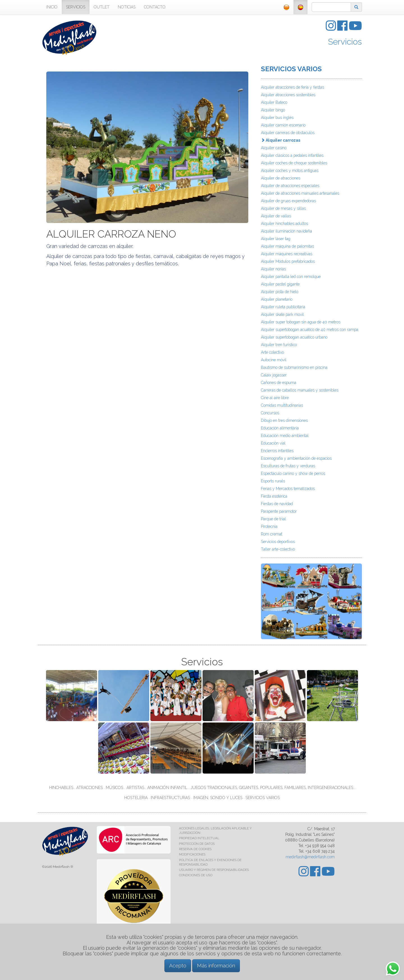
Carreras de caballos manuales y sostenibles (300, 390)
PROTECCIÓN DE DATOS (197, 844)
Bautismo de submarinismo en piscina (294, 367)
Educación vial (273, 443)
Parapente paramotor (279, 511)
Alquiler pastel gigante (280, 284)
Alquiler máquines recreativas (287, 254)
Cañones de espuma (279, 383)
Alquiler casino (274, 148)
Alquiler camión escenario (283, 125)
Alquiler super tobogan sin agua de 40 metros (301, 322)
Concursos (270, 413)
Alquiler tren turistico (279, 345)
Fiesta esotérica (274, 496)
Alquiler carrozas (281, 140)
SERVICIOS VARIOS (291, 69)
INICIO (52, 7)
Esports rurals (273, 481)
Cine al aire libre (275, 398)
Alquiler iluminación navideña (286, 231)
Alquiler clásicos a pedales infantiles (292, 155)
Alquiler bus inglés (277, 118)
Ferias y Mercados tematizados (288, 489)
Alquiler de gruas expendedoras (288, 201)
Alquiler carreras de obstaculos (288, 133)
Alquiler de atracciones (281, 178)
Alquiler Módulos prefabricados (288, 261)
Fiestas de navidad (277, 504)
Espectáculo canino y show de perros (293, 473)
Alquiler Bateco (274, 102)
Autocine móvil (274, 360)
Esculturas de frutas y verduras (288, 466)
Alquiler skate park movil (282, 314)
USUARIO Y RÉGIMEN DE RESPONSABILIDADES (214, 870)
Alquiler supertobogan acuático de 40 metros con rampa (310, 330)
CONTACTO (155, 7)
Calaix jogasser (274, 375)
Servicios (345, 42)
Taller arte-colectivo (278, 549)
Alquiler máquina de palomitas (287, 246)
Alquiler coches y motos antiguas (290, 171)
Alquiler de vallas (276, 216)
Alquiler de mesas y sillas (283, 208)
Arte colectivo (272, 352)
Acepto (178, 966)
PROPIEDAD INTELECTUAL (199, 838)
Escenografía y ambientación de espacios (296, 458)
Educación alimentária (280, 428)
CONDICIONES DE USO (196, 875)
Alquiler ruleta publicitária (283, 307)
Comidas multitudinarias (282, 405)
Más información (216, 966)
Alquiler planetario (277, 299)
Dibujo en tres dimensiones (284, 420)
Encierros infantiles (277, 451)
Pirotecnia (269, 526)
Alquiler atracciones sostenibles (288, 95)
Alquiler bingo (273, 110)
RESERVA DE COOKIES (195, 849)
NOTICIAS (127, 7)
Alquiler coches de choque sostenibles (294, 163)
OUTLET (102, 7)
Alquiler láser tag (276, 239)
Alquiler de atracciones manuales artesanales (300, 193)
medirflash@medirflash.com (310, 857)
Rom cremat (272, 534)
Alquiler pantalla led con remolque (291, 277)
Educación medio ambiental (285, 436)
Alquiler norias (273, 269)
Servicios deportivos (278, 542)
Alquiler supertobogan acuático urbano (294, 337)
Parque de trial (273, 519)
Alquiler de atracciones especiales (290, 186)
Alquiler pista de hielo (280, 292)
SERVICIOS (76, 7)
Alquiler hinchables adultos (284, 224)
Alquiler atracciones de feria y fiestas (292, 87)
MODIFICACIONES (192, 854)
